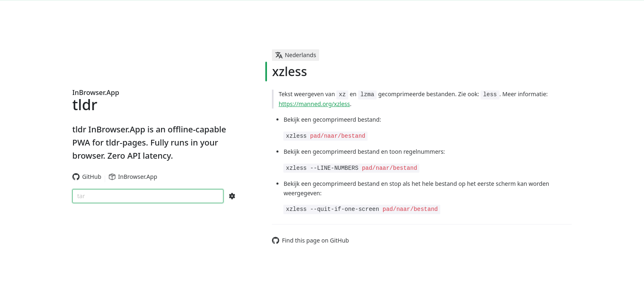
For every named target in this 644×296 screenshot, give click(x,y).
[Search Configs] (232, 196)
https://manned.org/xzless (314, 104)
